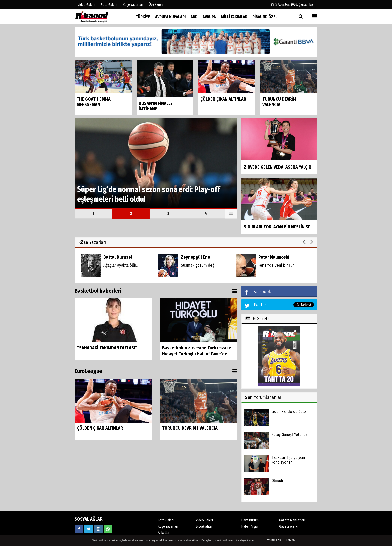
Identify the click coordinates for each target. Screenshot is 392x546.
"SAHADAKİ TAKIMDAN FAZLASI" (107, 348)
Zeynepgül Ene (196, 257)
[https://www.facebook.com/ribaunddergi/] (79, 529)
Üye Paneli (156, 4)
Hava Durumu (251, 520)
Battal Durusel (118, 257)
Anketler (164, 533)
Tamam (291, 540)
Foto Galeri (166, 520)
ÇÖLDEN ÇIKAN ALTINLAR (100, 428)
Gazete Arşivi (288, 527)
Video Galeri (204, 520)
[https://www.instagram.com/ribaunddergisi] (98, 529)
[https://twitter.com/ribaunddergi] (89, 529)
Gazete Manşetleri (292, 520)
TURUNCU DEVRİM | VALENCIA (190, 428)
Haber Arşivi (250, 527)
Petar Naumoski (274, 257)
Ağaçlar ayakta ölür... (121, 265)
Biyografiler (204, 527)
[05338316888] (108, 529)
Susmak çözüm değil (199, 265)
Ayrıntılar (274, 540)
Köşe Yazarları (168, 527)
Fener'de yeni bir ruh (277, 265)
